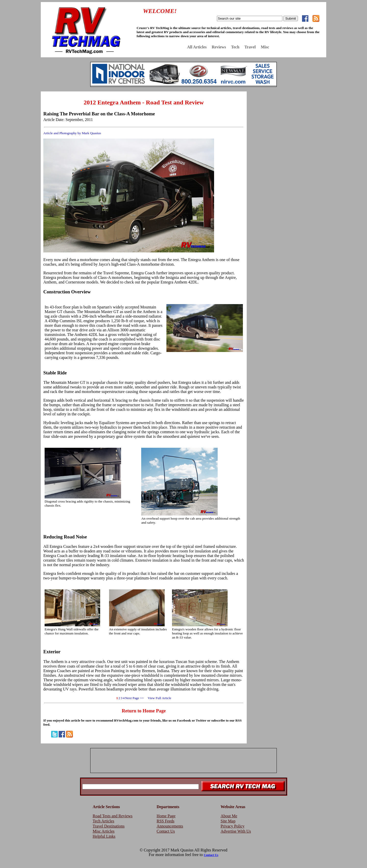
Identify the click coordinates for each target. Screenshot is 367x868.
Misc (265, 47)
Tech (235, 47)
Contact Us (166, 831)
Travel (250, 47)
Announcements (170, 826)
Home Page (166, 816)
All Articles (197, 47)
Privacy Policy (233, 826)
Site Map (228, 821)
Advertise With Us (236, 831)
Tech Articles (104, 821)
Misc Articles (104, 831)
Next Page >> (135, 698)
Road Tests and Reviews (113, 816)
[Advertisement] (288, 128)
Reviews (219, 47)
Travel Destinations (109, 826)
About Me (229, 816)
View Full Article (158, 698)
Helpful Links (104, 836)
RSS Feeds (166, 821)
